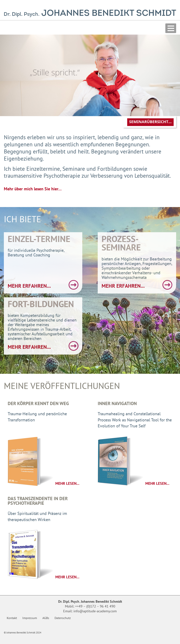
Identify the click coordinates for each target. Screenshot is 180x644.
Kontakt (12, 618)
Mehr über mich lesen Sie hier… (33, 189)
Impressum (30, 618)
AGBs (46, 618)
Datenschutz (63, 618)
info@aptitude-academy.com (95, 611)
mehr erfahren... (29, 286)
